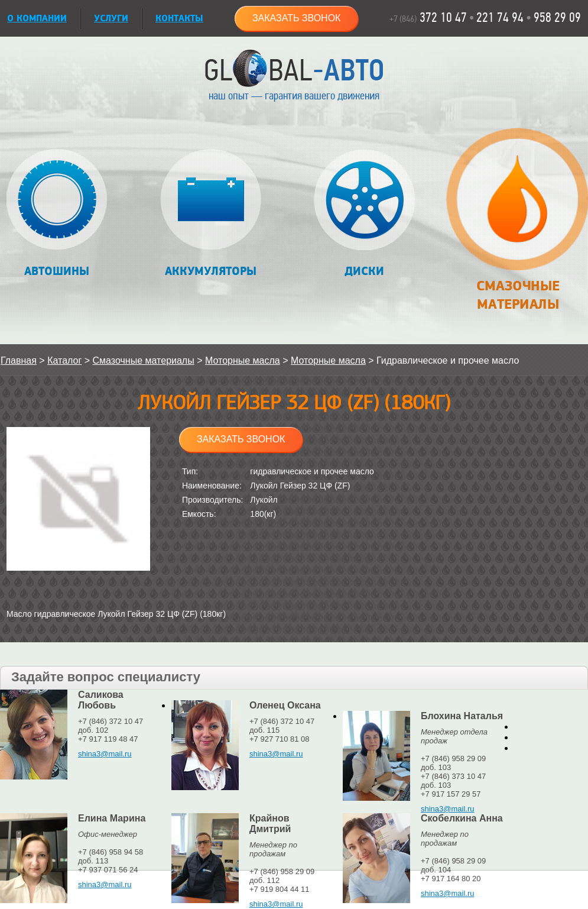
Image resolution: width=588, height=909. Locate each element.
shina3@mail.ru (105, 754)
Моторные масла (243, 360)
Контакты (179, 19)
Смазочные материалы (517, 226)
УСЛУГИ (111, 19)
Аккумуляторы (211, 214)
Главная (19, 360)
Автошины (57, 214)
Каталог (64, 360)
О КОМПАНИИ (37, 19)
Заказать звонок (297, 18)
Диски (364, 214)
